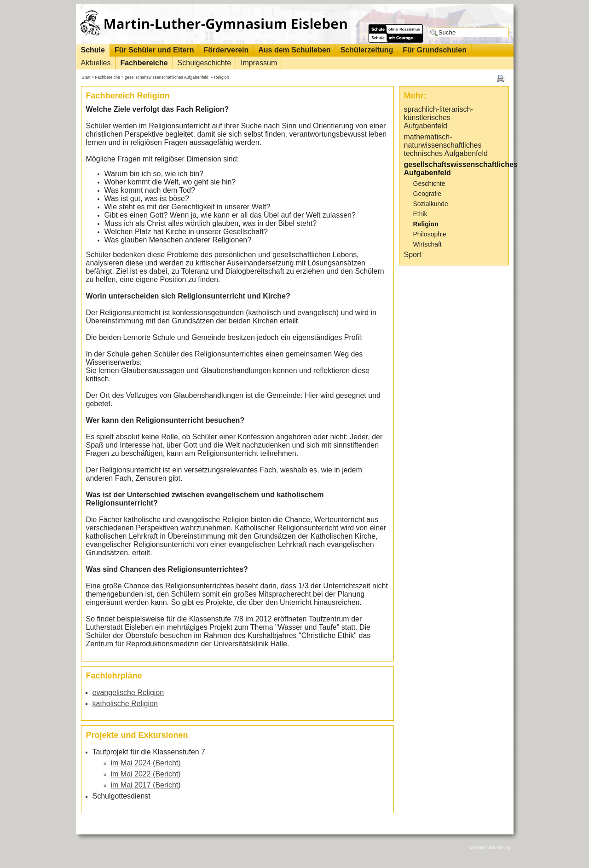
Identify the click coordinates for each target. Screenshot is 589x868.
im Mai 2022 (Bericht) (146, 774)
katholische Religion (125, 704)
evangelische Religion (128, 693)
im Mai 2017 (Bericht (145, 785)
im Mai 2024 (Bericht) (147, 763)
